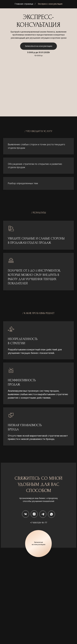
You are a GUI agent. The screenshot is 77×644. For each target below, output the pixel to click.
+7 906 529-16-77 (39, 523)
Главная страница (24, 4)
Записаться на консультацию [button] (39, 46)
